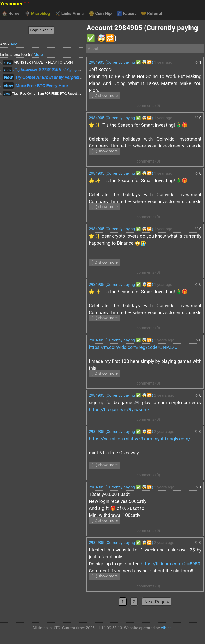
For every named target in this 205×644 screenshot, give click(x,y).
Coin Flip (100, 14)
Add (14, 44)
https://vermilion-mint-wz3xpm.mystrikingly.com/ (140, 439)
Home (11, 14)
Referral (152, 14)
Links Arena (69, 14)
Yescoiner (14, 4)
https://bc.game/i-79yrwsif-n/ (119, 409)
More (38, 55)
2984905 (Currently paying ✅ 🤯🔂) (121, 62)
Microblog (37, 14)
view (8, 62)
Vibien (166, 628)
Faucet (126, 14)
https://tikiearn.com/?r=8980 (170, 564)
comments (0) (148, 106)
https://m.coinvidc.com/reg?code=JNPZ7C (133, 347)
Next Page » (157, 602)
